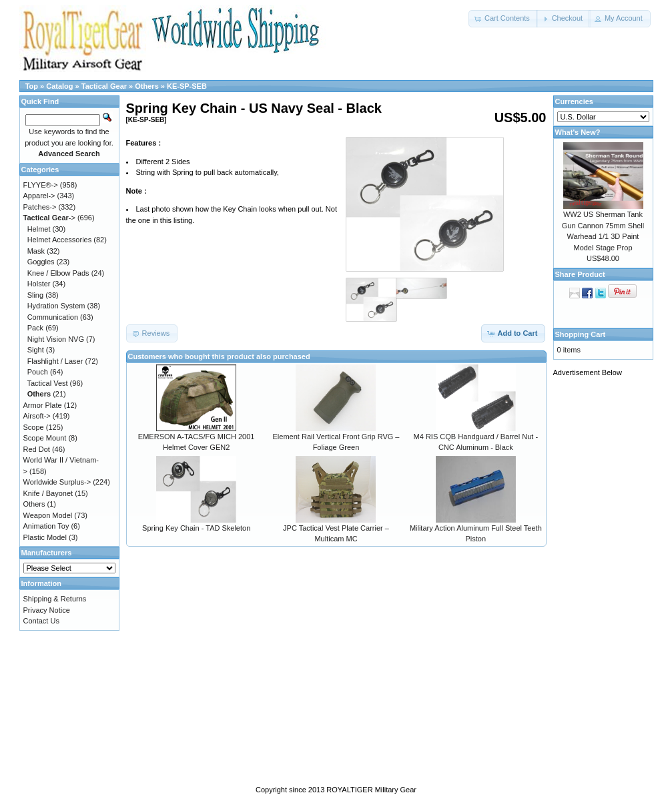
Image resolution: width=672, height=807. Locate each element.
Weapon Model (48, 515)
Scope (34, 427)
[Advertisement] (607, 585)
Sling (35, 295)
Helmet (39, 229)
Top (32, 86)
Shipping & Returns (55, 599)
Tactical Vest (47, 383)
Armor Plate (43, 405)
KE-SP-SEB (187, 86)
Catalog (59, 86)
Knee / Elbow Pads (58, 273)
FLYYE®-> (41, 185)
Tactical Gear (104, 86)
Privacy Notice (47, 610)
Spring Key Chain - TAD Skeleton (196, 528)
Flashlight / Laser (55, 361)
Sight (36, 350)
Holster (39, 284)
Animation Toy (46, 526)
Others (146, 86)
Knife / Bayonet (48, 493)
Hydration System (56, 306)
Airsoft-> (37, 416)
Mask (36, 251)
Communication (53, 317)
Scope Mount (45, 438)
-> (49, 218)
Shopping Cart (581, 334)
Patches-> (40, 207)
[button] (503, 19)
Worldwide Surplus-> (57, 482)
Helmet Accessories (60, 240)
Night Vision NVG (56, 339)
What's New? (578, 132)
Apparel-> (39, 196)
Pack (35, 328)
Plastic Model (45, 537)
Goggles (41, 262)
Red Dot (37, 449)
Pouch (38, 372)
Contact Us (41, 621)
